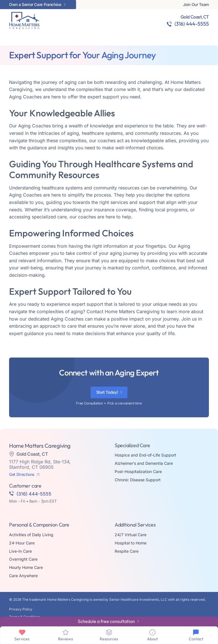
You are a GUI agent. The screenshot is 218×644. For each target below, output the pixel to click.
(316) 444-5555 (192, 24)
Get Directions (22, 461)
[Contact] (196, 632)
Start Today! (107, 378)
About (152, 639)
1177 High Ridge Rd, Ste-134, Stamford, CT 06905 (40, 451)
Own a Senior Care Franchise (35, 5)
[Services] (22, 632)
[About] (152, 632)
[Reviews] (66, 632)
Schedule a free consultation (106, 621)
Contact (196, 639)
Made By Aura (20, 613)
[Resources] (109, 632)
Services (22, 639)
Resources (109, 639)
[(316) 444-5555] (169, 24)
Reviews (66, 639)
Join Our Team (196, 5)
